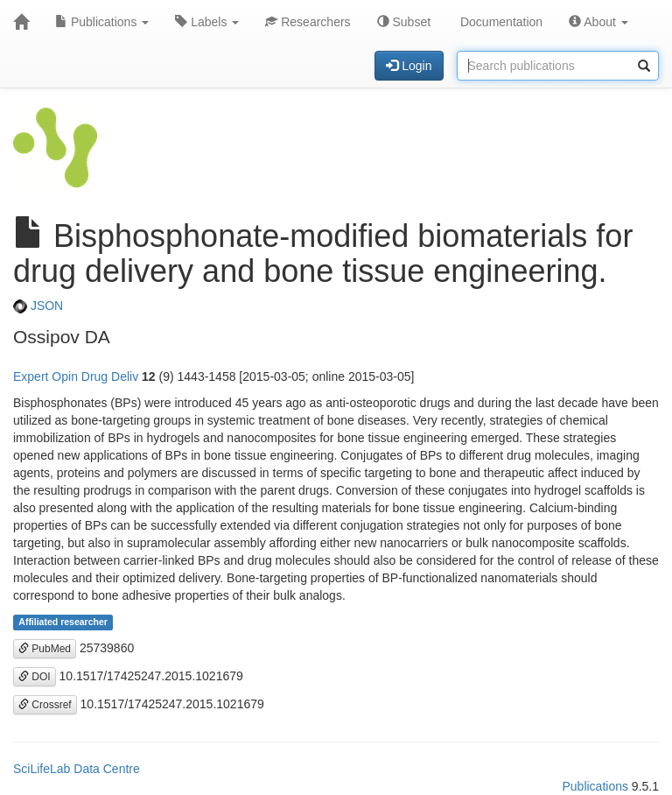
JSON (38, 306)
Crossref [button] (45, 705)
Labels (207, 22)
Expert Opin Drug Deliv (76, 376)
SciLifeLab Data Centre (77, 769)
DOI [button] (35, 677)
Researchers (308, 22)
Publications (102, 22)
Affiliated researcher (63, 623)
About (598, 22)
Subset (404, 22)
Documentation (500, 22)
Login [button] (409, 66)
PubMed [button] (45, 649)
